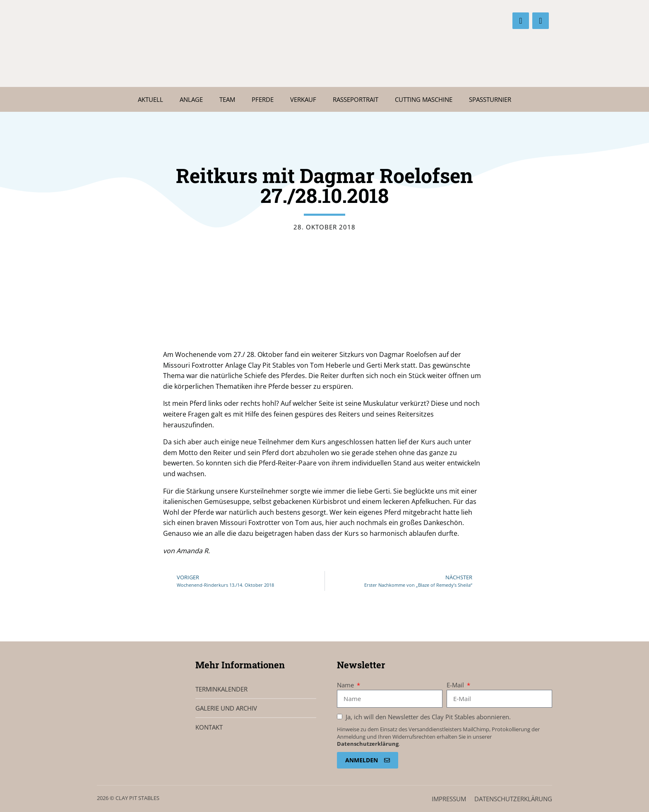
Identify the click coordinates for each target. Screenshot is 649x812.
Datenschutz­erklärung (513, 799)
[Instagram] (541, 21)
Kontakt (209, 727)
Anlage (191, 99)
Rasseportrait (356, 99)
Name (346, 685)
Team (227, 99)
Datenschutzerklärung (368, 744)
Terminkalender (221, 689)
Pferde (263, 99)
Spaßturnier (490, 99)
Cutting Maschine (424, 99)
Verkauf (303, 99)
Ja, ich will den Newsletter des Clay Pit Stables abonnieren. (427, 717)
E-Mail (456, 685)
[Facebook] (521, 21)
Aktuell (150, 99)
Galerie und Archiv (226, 708)
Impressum (449, 799)
